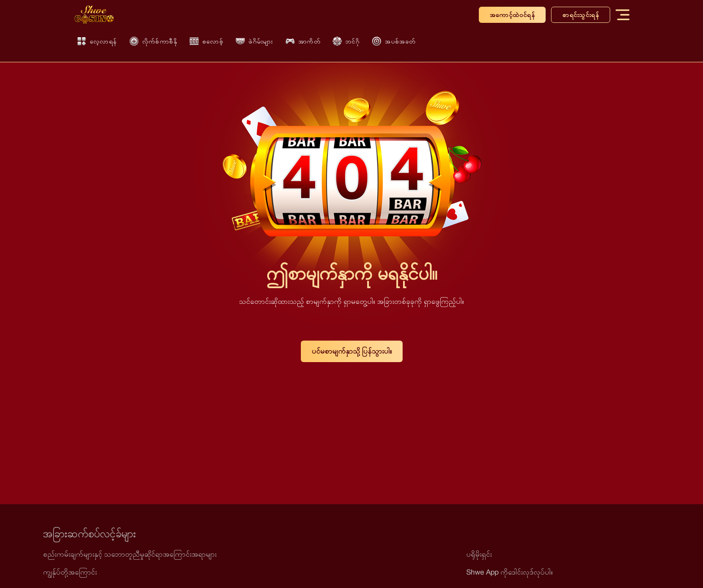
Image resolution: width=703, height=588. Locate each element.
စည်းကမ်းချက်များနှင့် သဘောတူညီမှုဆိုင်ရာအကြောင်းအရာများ (130, 554)
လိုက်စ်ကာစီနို (153, 41)
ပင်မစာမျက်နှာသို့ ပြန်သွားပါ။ (352, 351)
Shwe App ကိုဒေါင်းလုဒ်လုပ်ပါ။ (510, 572)
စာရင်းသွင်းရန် (581, 15)
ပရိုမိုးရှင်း (479, 554)
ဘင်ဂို (346, 41)
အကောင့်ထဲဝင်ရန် (512, 15)
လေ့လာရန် (97, 41)
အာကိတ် (303, 41)
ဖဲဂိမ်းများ (254, 41)
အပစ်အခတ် (394, 41)
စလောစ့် (206, 41)
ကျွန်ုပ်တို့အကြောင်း (70, 572)
